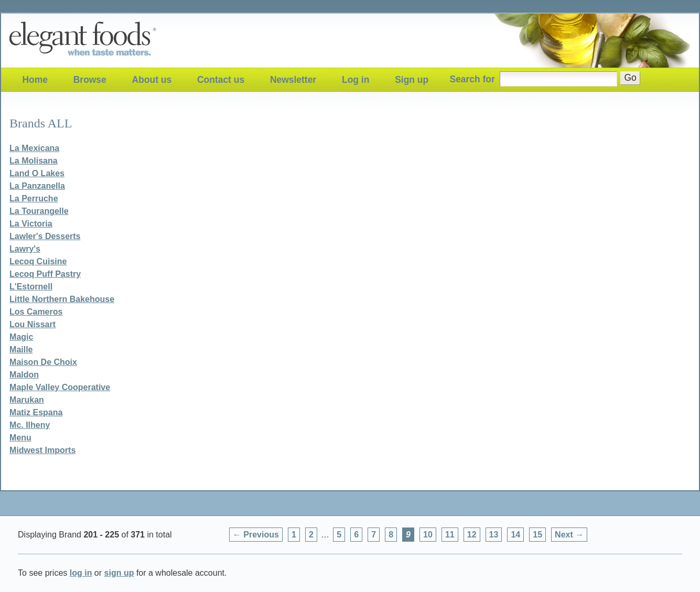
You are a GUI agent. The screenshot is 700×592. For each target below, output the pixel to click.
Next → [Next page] (569, 535)
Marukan (27, 400)
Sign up (412, 80)
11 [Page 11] (450, 535)
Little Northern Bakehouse (62, 299)
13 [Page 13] (494, 535)
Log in (356, 80)
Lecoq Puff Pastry (45, 274)
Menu (20, 438)
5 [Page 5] (339, 535)
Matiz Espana (36, 412)
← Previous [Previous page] (256, 535)
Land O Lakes (37, 173)
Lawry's (25, 249)
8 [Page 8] (391, 535)
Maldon (24, 375)
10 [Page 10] (428, 535)
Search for (472, 79)
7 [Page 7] (374, 535)
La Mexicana (34, 148)
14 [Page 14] (515, 535)
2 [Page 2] (311, 535)
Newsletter (293, 80)
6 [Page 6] (356, 535)
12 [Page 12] (472, 535)
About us (152, 80)
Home (35, 80)
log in (81, 573)
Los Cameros (36, 312)
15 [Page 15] (537, 535)
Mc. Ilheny (30, 425)
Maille (21, 349)
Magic (21, 337)
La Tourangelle (39, 211)
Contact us (221, 80)
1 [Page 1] (294, 535)
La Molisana (34, 161)
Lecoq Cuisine (38, 261)
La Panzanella (37, 186)
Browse (90, 80)
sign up (119, 573)
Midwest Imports (42, 450)
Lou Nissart (33, 324)
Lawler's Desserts (45, 236)
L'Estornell (31, 287)
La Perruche (34, 198)
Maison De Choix (43, 362)
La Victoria (31, 224)
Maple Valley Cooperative (60, 387)
